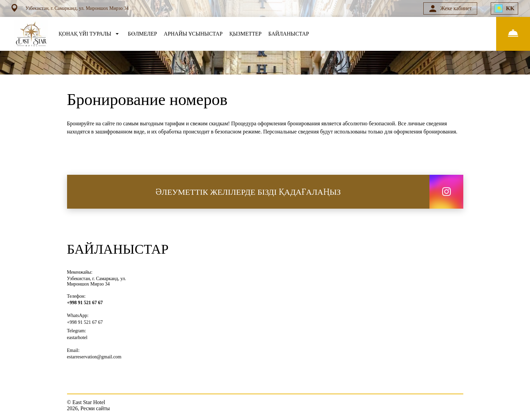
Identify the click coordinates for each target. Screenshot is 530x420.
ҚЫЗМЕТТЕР (245, 34)
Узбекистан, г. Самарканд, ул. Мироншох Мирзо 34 (97, 281)
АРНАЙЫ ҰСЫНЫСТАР (193, 34)
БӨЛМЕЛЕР (143, 34)
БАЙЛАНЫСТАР (289, 34)
